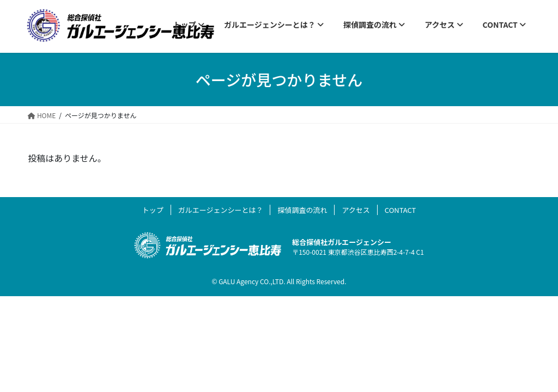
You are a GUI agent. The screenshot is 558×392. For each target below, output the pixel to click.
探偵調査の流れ (302, 210)
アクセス (356, 210)
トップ (153, 210)
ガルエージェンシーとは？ (221, 210)
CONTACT (401, 210)
